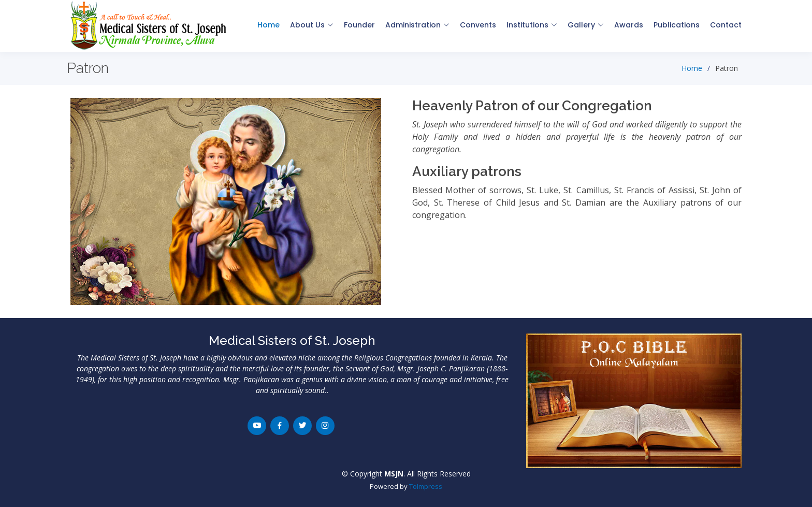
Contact (726, 25)
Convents (478, 25)
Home (269, 25)
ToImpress (426, 486)
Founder (359, 25)
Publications (677, 25)
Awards (629, 25)
